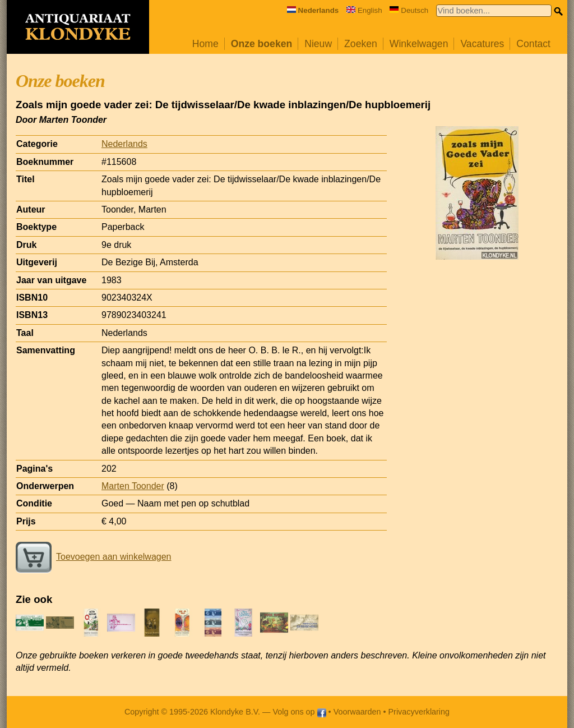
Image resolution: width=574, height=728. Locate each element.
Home (205, 44)
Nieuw (318, 44)
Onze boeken (262, 44)
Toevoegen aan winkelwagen (93, 557)
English (364, 10)
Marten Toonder (133, 486)
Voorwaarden (357, 712)
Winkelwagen (419, 44)
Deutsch (409, 10)
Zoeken (361, 44)
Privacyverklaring (419, 712)
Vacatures (482, 44)
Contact (533, 44)
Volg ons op (299, 712)
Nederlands (124, 144)
